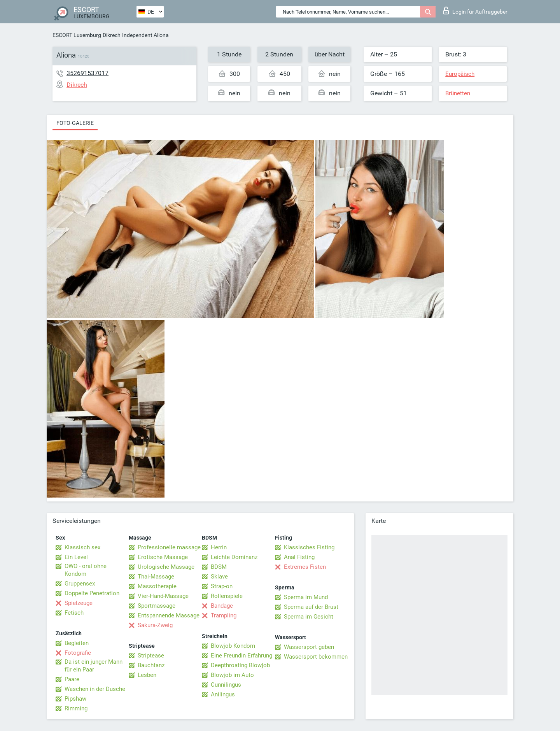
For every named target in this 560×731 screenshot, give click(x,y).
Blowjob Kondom (233, 646)
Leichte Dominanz (234, 557)
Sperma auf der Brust (311, 607)
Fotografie (78, 653)
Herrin (219, 547)
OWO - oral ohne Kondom (86, 570)
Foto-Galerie (75, 123)
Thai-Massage (156, 577)
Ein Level (76, 557)
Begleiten (77, 643)
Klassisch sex (82, 547)
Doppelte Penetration (92, 593)
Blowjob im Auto (232, 675)
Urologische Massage (166, 567)
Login (475, 11)
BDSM (219, 567)
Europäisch (460, 74)
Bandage (222, 606)
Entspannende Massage (169, 615)
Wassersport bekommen (316, 657)
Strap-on (222, 586)
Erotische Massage (163, 557)
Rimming (76, 708)
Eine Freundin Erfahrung (241, 656)
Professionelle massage (169, 547)
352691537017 (87, 73)
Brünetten (458, 93)
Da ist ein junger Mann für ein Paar (94, 666)
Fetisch (74, 613)
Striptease (151, 656)
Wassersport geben (309, 647)
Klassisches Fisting (309, 547)
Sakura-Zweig (155, 625)
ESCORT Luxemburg (77, 35)
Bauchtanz (151, 665)
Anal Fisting (299, 557)
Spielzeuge (79, 603)
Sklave (219, 577)
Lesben (147, 675)
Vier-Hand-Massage (163, 596)
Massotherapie (157, 586)
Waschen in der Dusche (95, 689)
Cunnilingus (226, 685)
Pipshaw (75, 699)
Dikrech (112, 35)
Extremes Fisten (305, 567)
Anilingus (223, 694)
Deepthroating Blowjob (240, 665)
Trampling (224, 615)
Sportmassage (157, 606)
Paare (72, 679)
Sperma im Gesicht (309, 617)
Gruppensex (80, 584)
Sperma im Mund (306, 597)
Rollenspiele (227, 596)
